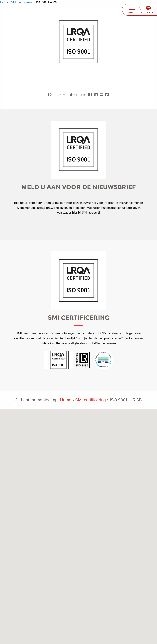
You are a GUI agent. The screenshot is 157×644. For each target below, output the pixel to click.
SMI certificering (22, 2)
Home (4, 2)
